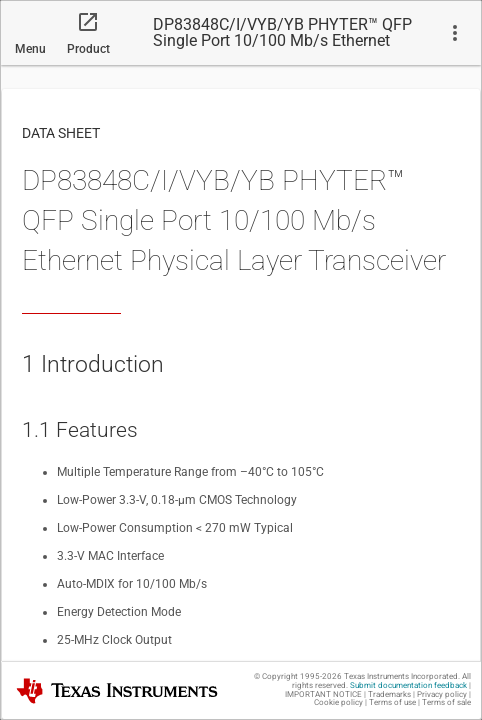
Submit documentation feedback (408, 685)
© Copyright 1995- (298, 676)
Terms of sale (446, 702)
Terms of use (392, 702)
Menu (30, 49)
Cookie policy (338, 702)
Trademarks (389, 694)
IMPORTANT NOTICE (323, 694)
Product (88, 49)
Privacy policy (442, 694)
